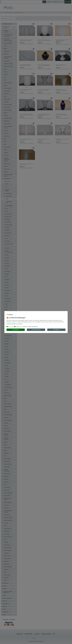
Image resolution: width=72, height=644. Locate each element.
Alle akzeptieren (16, 330)
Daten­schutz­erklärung (12, 324)
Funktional (25, 327)
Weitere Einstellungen (33, 327)
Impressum (20, 324)
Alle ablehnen (56, 330)
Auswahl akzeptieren (36, 330)
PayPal (18, 327)
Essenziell (11, 327)
